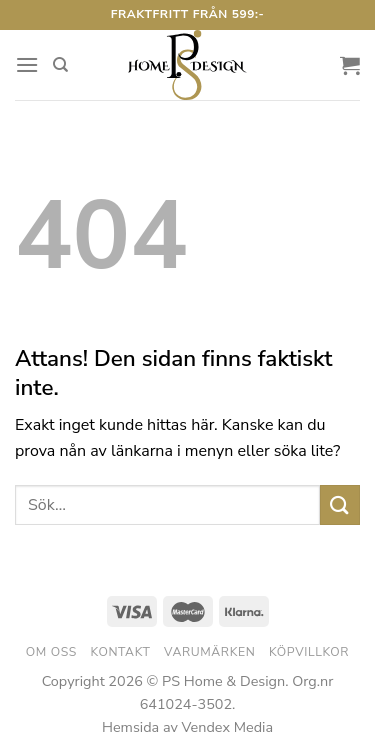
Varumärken (209, 652)
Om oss (51, 652)
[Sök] (60, 65)
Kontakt (121, 652)
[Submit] (340, 504)
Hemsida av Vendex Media (187, 727)
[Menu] (27, 64)
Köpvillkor (309, 652)
